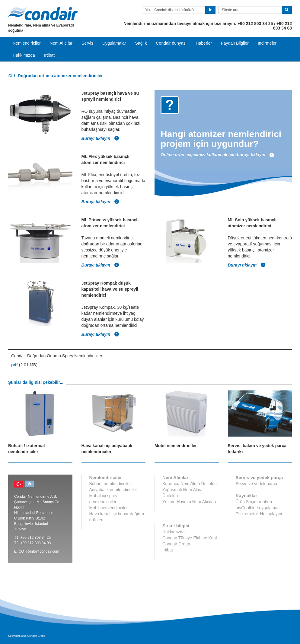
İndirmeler (267, 43)
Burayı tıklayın (101, 138)
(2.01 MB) (24, 365)
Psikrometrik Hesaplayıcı (259, 514)
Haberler (204, 43)
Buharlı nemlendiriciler (110, 484)
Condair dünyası (171, 43)
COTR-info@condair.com (39, 551)
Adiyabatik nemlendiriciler (113, 490)
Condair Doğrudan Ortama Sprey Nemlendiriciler (57, 356)
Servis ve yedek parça (257, 484)
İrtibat (49, 55)
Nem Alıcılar (61, 43)
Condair (43, 14)
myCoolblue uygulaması (258, 508)
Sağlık (141, 43)
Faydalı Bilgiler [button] (235, 43)
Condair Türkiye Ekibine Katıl (190, 538)
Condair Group (176, 544)
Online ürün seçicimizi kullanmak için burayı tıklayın (217, 155)
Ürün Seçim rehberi (254, 502)
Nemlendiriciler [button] (27, 43)
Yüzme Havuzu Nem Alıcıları (189, 502)
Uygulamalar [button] (114, 43)
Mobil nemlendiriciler (109, 508)
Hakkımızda (24, 55)
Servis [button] (87, 43)
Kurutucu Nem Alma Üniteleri (190, 484)
